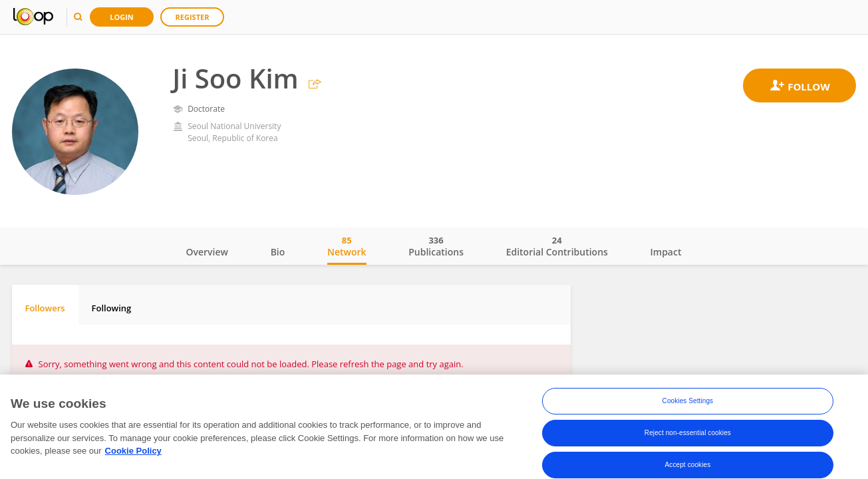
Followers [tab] (45, 308)
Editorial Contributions (557, 246)
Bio (278, 252)
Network (347, 246)
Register (193, 17)
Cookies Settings (688, 401)
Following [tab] (112, 308)
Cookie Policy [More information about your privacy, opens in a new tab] (133, 451)
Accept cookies (688, 465)
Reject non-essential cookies (688, 433)
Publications (436, 246)
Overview (207, 252)
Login (122, 17)
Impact (666, 252)
